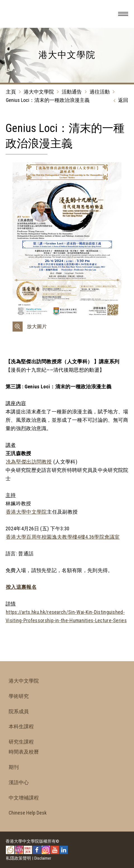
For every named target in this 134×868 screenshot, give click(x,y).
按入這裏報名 (21, 587)
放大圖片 (37, 326)
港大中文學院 (39, 92)
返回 (119, 100)
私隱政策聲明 (18, 858)
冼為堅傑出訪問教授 (29, 462)
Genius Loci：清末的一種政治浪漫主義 (48, 100)
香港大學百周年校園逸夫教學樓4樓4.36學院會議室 (63, 537)
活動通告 (72, 92)
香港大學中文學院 (26, 512)
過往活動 (100, 92)
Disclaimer (43, 858)
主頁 (11, 92)
